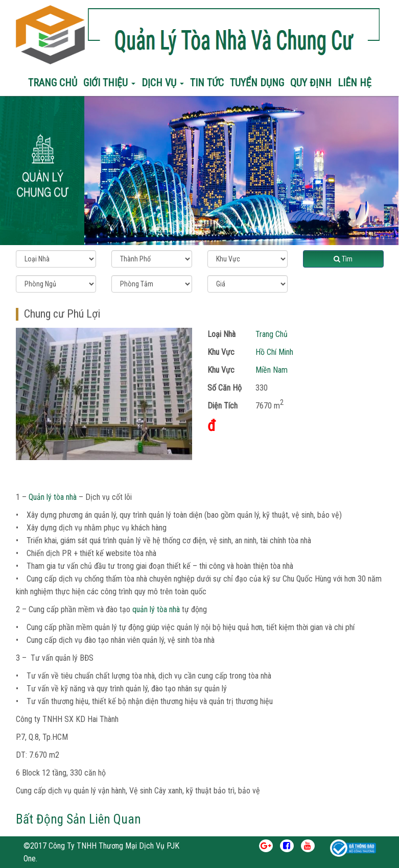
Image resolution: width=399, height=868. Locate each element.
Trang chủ (53, 83)
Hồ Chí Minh (274, 352)
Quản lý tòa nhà (53, 497)
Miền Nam (272, 370)
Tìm (343, 259)
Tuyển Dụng (257, 83)
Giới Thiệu (109, 83)
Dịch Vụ (163, 83)
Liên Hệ (355, 83)
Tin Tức (207, 83)
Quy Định (311, 83)
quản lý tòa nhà (156, 609)
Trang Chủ (272, 334)
